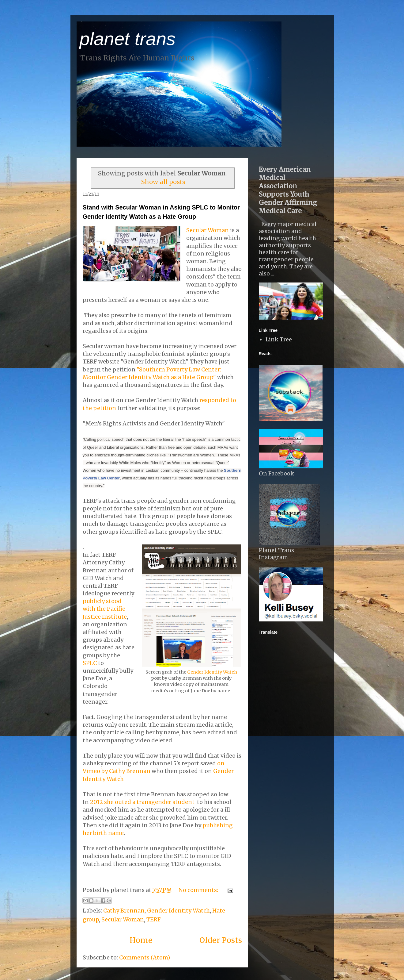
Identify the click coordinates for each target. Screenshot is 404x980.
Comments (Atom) (145, 957)
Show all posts (163, 182)
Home (141, 940)
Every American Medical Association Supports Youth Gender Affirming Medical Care (288, 190)
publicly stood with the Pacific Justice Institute (105, 609)
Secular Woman (208, 230)
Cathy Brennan (124, 911)
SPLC (90, 663)
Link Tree (279, 339)
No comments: (199, 890)
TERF (154, 919)
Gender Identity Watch (212, 672)
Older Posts (221, 940)
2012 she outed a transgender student (142, 802)
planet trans (128, 39)
